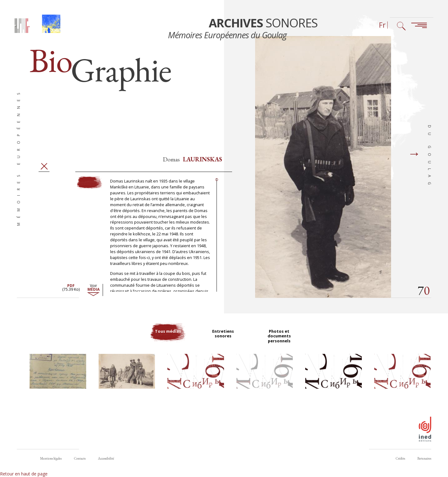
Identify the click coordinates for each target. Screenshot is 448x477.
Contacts (80, 458)
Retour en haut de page (24, 474)
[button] (58, 382)
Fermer (44, 175)
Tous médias (168, 343)
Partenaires (424, 458)
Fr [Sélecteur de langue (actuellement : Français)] (382, 25)
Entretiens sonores (224, 343)
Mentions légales (51, 458)
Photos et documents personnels (280, 346)
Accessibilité (106, 458)
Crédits (400, 458)
